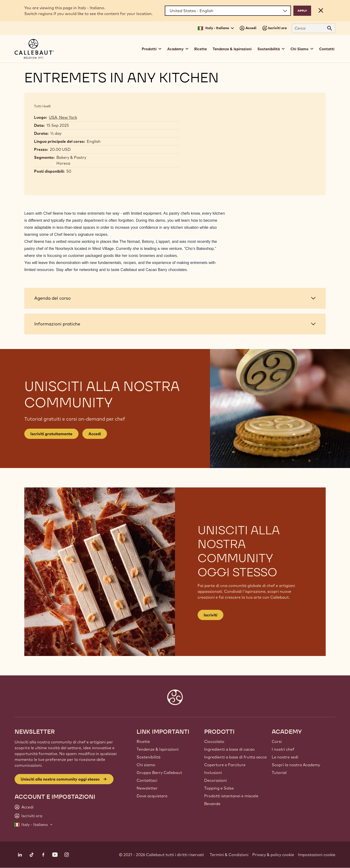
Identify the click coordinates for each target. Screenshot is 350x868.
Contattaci (147, 780)
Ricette (201, 49)
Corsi (277, 741)
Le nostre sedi (285, 757)
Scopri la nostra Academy (296, 765)
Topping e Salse (219, 788)
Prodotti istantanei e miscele (231, 796)
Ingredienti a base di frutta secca (235, 757)
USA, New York (63, 117)
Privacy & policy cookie (273, 855)
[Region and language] (228, 11)
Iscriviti (210, 615)
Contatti (327, 49)
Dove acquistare (152, 796)
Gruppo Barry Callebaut (159, 773)
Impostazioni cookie (317, 855)
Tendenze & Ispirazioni (232, 49)
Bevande (212, 804)
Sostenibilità (149, 757)
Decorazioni (215, 780)
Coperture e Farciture (225, 765)
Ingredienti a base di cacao (229, 749)
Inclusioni (213, 773)
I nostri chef (283, 749)
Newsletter (147, 788)
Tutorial (279, 773)
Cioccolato (214, 741)
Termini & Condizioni (229, 855)
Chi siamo (146, 765)
